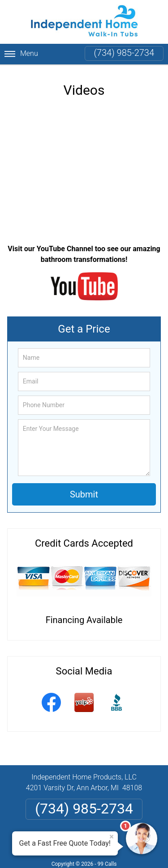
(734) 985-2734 (124, 53)
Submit (84, 494)
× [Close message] (112, 837)
